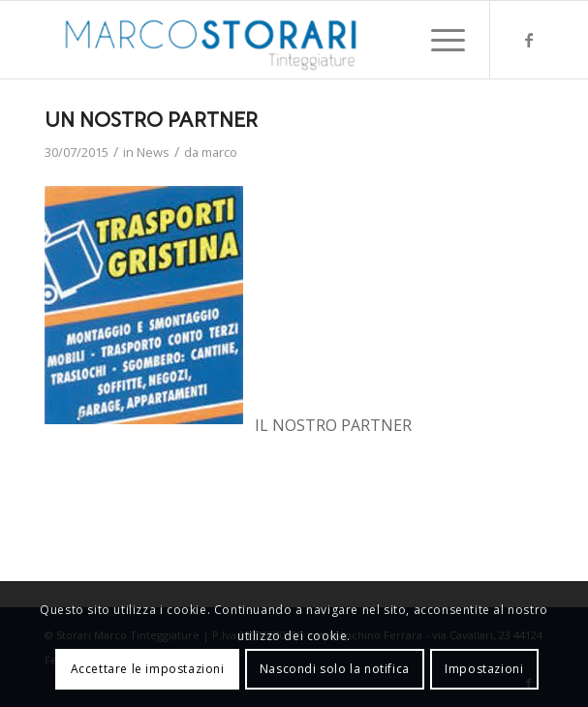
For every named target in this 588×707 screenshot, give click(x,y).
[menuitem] (438, 40)
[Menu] (438, 40)
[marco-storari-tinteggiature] (245, 40)
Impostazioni (484, 669)
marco (219, 152)
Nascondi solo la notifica (335, 669)
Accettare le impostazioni (148, 669)
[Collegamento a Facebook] (529, 40)
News (153, 152)
